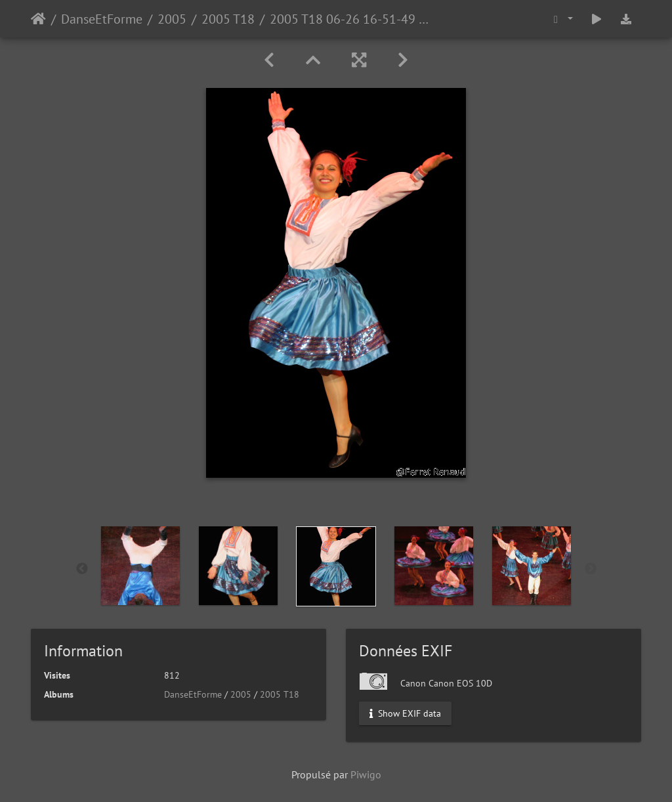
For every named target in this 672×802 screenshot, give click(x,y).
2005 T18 (228, 19)
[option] (141, 566)
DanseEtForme (102, 19)
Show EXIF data (405, 713)
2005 (172, 19)
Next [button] (591, 569)
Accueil (38, 19)
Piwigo (366, 774)
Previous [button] (82, 569)
